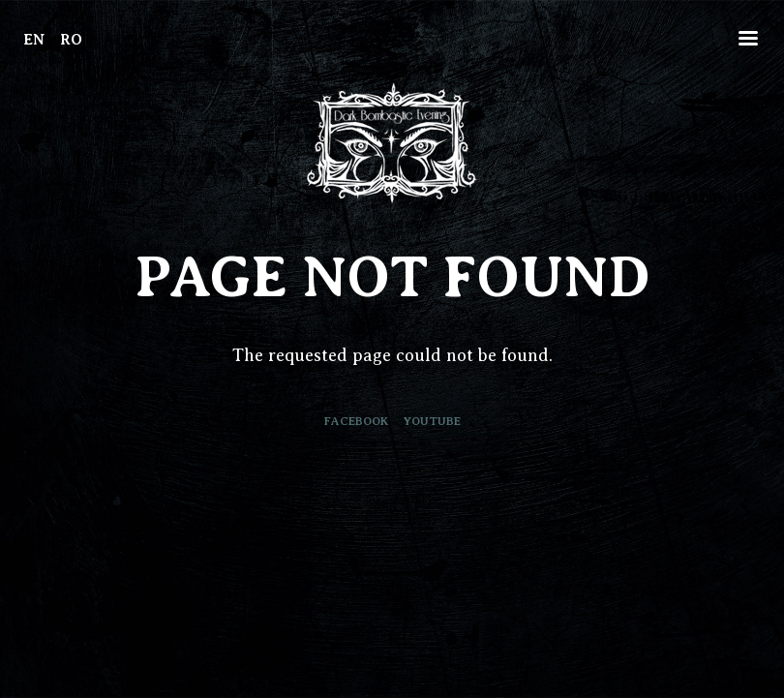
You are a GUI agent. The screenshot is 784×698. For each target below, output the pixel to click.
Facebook (356, 421)
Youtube (432, 421)
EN (34, 40)
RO (71, 40)
